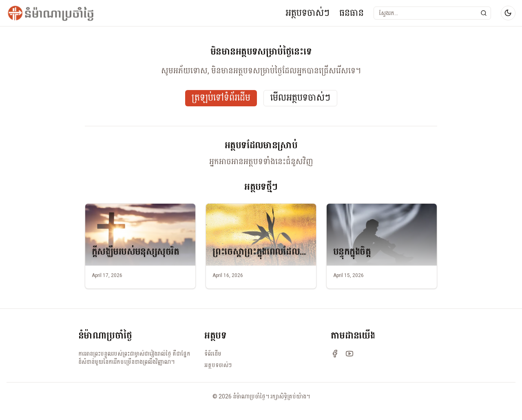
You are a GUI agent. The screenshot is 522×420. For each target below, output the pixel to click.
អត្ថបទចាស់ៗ (307, 13)
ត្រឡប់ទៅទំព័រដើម (221, 98)
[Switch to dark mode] (508, 13)
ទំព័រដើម (213, 354)
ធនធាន (352, 13)
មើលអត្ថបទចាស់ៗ (300, 98)
